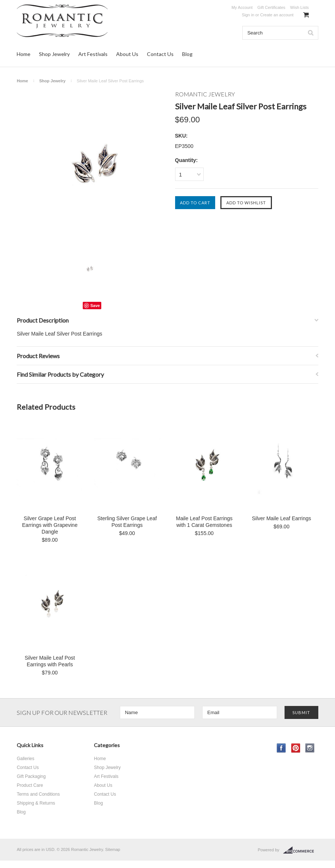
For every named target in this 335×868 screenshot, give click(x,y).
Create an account (277, 15)
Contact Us (160, 54)
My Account (242, 7)
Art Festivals (93, 54)
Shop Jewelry (54, 54)
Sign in (248, 15)
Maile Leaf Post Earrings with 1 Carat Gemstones (204, 522)
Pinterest (296, 748)
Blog (187, 54)
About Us (127, 54)
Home (24, 54)
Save (95, 306)
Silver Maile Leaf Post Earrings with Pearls (50, 661)
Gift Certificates (271, 7)
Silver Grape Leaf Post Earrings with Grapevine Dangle (50, 525)
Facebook (281, 748)
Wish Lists (299, 7)
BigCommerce (301, 850)
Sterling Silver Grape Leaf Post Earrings (127, 522)
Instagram (310, 748)
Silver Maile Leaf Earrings (282, 518)
